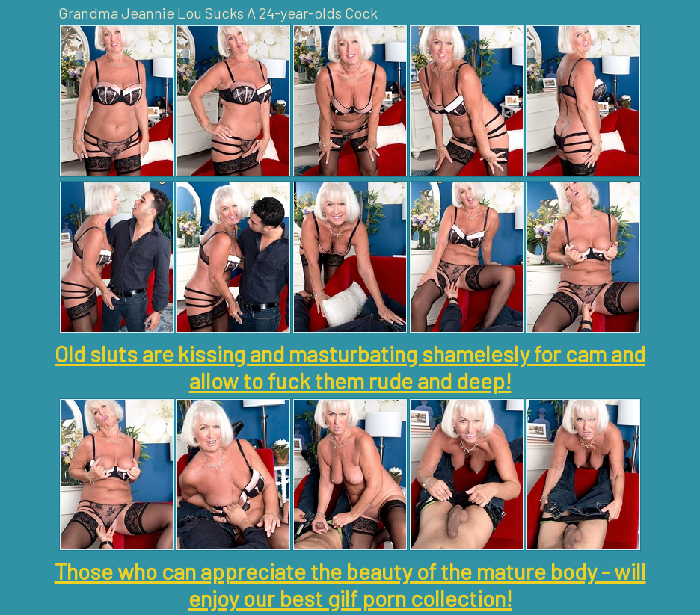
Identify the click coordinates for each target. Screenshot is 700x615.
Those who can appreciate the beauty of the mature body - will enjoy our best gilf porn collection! (350, 584)
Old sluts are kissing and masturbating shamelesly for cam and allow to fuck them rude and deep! (350, 367)
